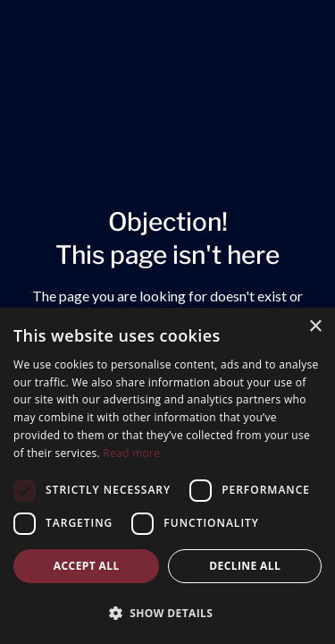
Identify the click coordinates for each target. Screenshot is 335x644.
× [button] (315, 327)
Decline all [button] (245, 566)
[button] (167, 613)
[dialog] (167, 476)
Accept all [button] (87, 566)
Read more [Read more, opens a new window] (131, 453)
